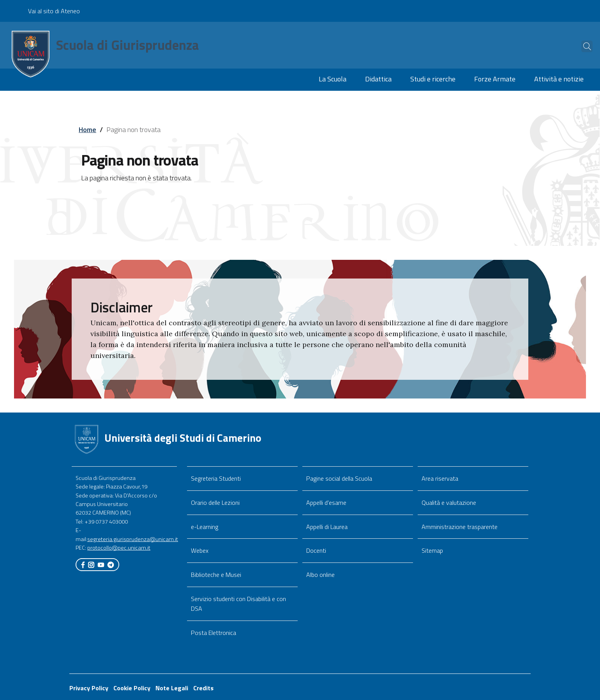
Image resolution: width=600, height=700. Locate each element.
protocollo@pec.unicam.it (119, 548)
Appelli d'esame (326, 503)
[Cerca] (581, 46)
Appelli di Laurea (327, 527)
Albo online (320, 575)
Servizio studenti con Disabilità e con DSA (238, 604)
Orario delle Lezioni (215, 503)
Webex (200, 550)
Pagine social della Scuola (339, 478)
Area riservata (440, 478)
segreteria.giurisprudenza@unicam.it (133, 539)
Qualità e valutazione (449, 503)
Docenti (316, 550)
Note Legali (172, 688)
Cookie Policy (132, 688)
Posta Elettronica (214, 633)
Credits (203, 688)
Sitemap (432, 550)
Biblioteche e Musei (216, 575)
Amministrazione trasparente (460, 527)
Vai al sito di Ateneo (54, 11)
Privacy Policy (89, 688)
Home (87, 130)
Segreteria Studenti (216, 478)
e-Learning (205, 527)
